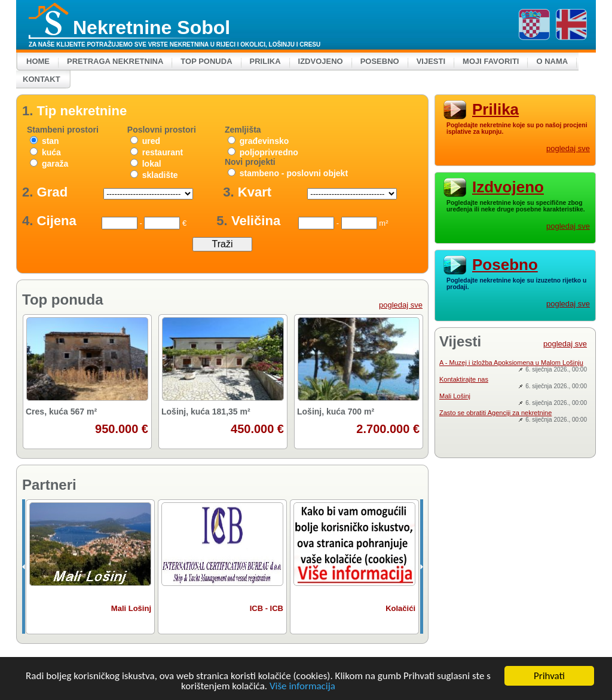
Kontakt (42, 79)
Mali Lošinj (455, 396)
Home (38, 61)
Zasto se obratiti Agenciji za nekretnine (495, 413)
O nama (552, 61)
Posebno (380, 61)
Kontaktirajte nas (464, 379)
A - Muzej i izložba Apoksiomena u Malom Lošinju (511, 363)
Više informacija (302, 687)
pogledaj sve (401, 305)
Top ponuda (206, 61)
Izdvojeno (321, 61)
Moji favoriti (491, 61)
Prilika (265, 61)
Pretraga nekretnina (115, 61)
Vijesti (431, 61)
